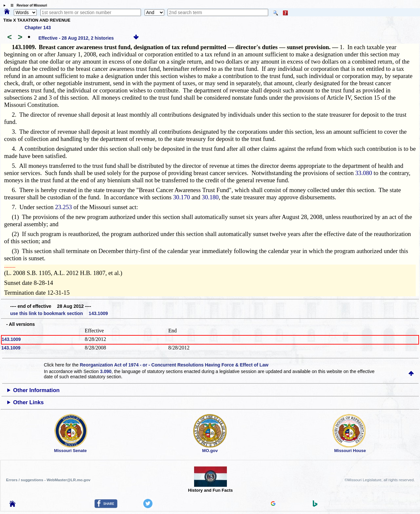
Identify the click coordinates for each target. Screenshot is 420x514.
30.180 (210, 197)
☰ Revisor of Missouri (27, 5)
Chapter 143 (38, 28)
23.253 (63, 207)
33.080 (364, 173)
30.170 (181, 197)
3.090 (106, 371)
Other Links (28, 402)
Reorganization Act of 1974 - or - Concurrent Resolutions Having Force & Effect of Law (174, 365)
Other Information (36, 390)
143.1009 (11, 339)
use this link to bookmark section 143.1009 (59, 313)
